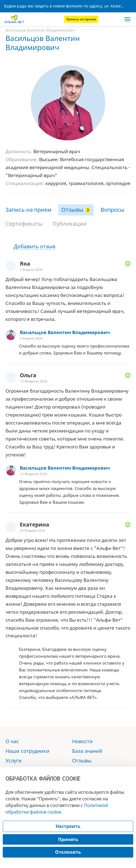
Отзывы (72, 210)
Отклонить (68, 852)
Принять (68, 839)
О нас (12, 741)
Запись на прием (81, 19)
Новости (82, 741)
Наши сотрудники (28, 751)
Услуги (14, 760)
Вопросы (112, 210)
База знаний (87, 751)
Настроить (68, 826)
